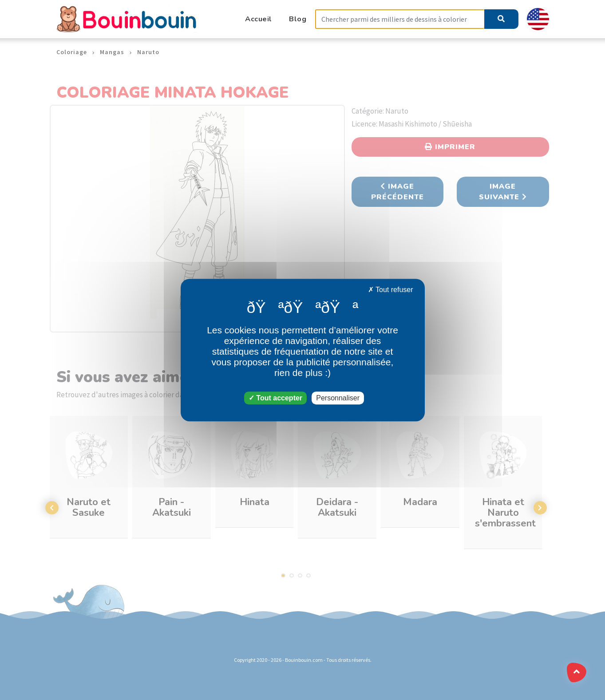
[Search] (400, 19)
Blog (298, 19)
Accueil (259, 19)
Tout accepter (275, 398)
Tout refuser (391, 290)
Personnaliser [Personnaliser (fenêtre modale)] (338, 398)
